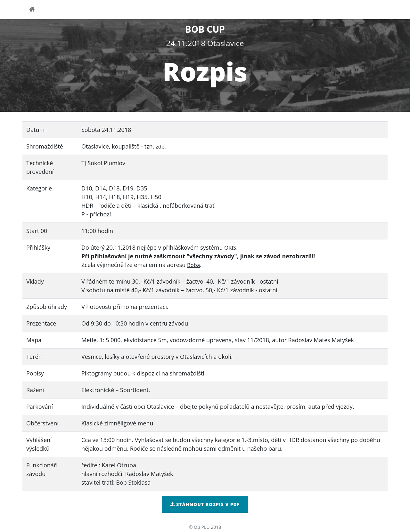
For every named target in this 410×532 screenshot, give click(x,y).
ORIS (231, 247)
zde (160, 146)
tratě (335, 10)
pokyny (204, 10)
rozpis (174, 10)
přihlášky (264, 10)
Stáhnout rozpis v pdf (205, 504)
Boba (194, 265)
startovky (302, 10)
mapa (232, 10)
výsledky (365, 10)
